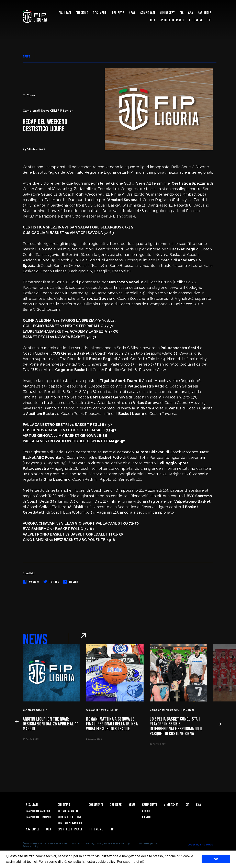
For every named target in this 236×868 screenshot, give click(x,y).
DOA (153, 20)
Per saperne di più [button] (131, 862)
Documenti (100, 13)
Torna (29, 95)
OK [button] (216, 859)
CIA (182, 13)
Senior (146, 811)
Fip (209, 20)
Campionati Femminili (38, 817)
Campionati (148, 13)
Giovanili (147, 817)
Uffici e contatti (68, 811)
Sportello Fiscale (172, 20)
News (132, 13)
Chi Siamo (82, 13)
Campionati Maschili (38, 811)
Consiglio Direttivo (70, 817)
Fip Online (196, 20)
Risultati (65, 13)
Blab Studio (207, 845)
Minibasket (167, 13)
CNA (190, 13)
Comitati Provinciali (70, 823)
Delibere (118, 13)
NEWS (27, 57)
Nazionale (205, 13)
